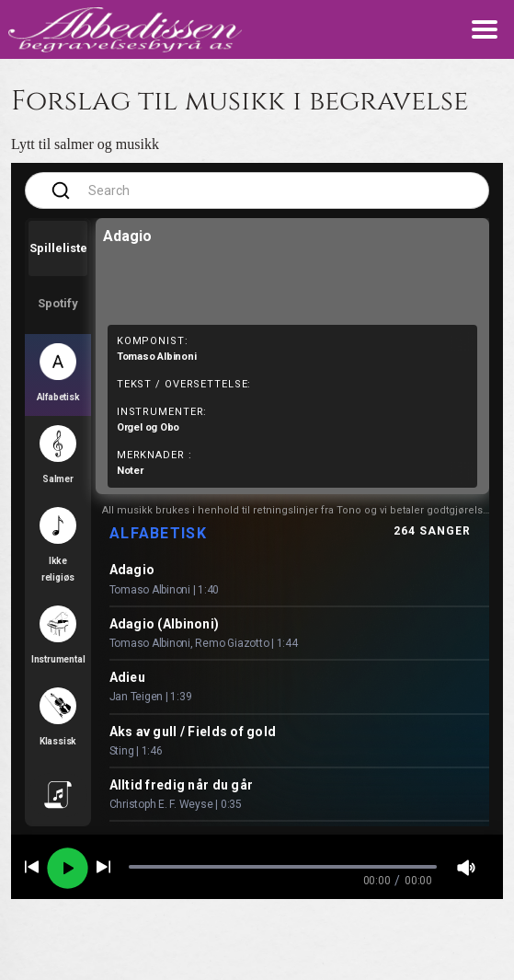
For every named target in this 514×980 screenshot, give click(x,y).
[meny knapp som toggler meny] (485, 29)
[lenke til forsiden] (125, 29)
